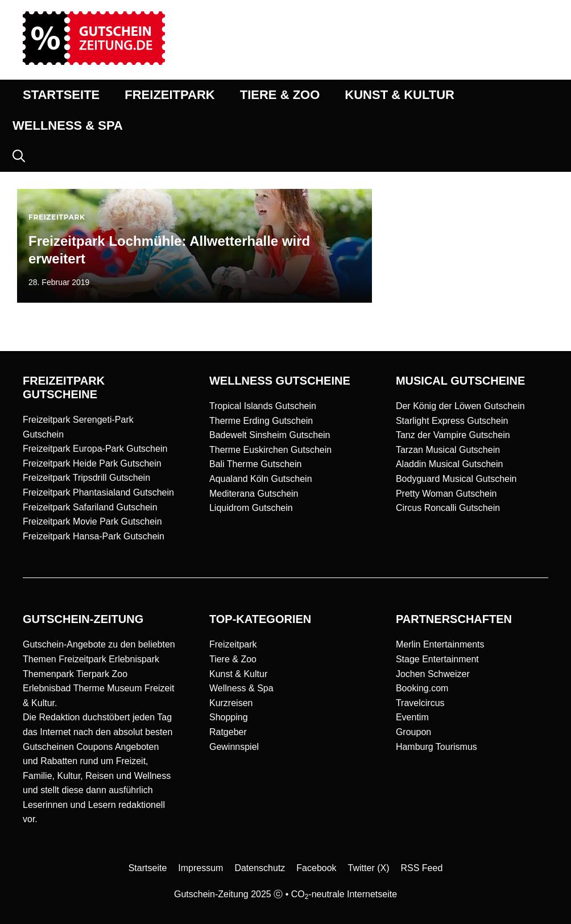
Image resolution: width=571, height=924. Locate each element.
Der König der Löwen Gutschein (460, 406)
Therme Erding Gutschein (261, 421)
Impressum (200, 868)
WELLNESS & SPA (68, 125)
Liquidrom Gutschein (251, 508)
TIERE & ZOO (280, 95)
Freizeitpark (233, 644)
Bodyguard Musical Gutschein (456, 479)
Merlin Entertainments (440, 644)
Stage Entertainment (437, 659)
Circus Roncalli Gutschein (448, 508)
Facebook (316, 868)
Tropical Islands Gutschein (263, 406)
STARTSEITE (61, 95)
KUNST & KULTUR (400, 95)
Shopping (229, 717)
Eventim (412, 717)
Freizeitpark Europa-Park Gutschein (95, 449)
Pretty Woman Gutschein (446, 494)
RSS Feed (422, 868)
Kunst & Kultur (238, 674)
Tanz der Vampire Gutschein (453, 435)
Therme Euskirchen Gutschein (270, 450)
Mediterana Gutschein (254, 494)
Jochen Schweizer (433, 674)
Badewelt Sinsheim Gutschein (270, 435)
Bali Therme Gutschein (255, 464)
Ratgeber (228, 732)
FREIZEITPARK (169, 95)
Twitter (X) (369, 868)
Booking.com (422, 688)
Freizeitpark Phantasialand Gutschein (98, 492)
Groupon (413, 732)
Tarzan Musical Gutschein (448, 450)
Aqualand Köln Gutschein (261, 479)
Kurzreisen (231, 703)
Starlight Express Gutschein (452, 421)
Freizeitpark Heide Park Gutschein (92, 463)
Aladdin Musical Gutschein (450, 464)
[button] (19, 156)
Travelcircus (420, 703)
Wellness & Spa (241, 688)
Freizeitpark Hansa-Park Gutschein (94, 536)
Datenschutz (260, 868)
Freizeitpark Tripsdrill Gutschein (86, 478)
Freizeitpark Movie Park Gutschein (92, 521)
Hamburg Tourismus (436, 747)
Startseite (148, 868)
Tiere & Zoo (233, 659)
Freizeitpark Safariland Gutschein (90, 507)
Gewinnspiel (234, 747)
